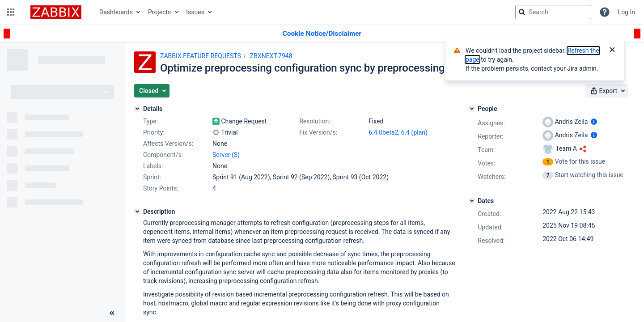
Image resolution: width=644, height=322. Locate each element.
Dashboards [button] (116, 12)
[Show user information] (594, 122)
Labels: (153, 166)
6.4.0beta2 (383, 132)
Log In (627, 12)
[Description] (137, 212)
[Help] (605, 12)
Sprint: (152, 177)
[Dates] (472, 201)
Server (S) (226, 155)
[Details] (137, 109)
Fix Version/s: (318, 132)
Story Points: (161, 188)
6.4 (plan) (414, 132)
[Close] (612, 51)
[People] (472, 109)
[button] (11, 12)
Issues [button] (195, 12)
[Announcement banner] (322, 34)
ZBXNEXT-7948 (271, 56)
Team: (486, 150)
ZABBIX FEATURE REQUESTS (201, 56)
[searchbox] (553, 12)
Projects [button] (159, 12)
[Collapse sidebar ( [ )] (112, 313)
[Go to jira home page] (56, 12)
